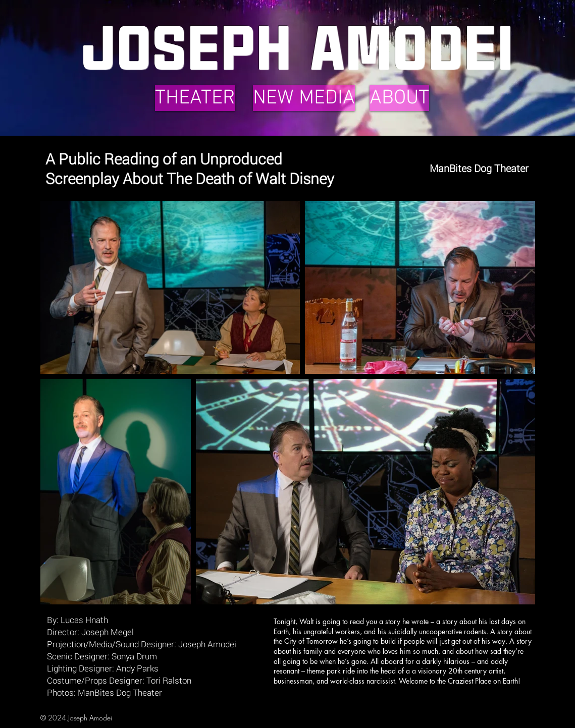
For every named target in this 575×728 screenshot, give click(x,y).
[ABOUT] (399, 98)
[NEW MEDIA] (304, 98)
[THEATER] (195, 98)
